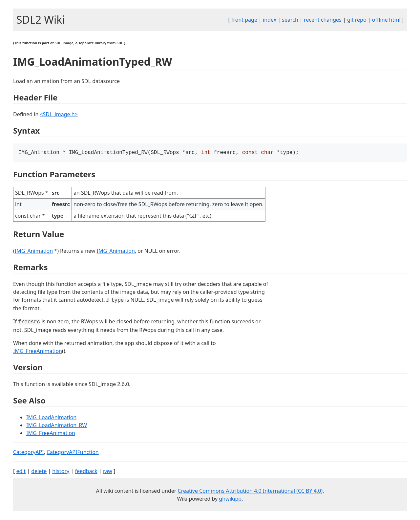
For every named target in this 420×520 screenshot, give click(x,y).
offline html (386, 20)
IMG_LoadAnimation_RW (57, 426)
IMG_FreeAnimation (38, 352)
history (61, 472)
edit (21, 472)
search (290, 20)
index (270, 20)
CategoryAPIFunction (73, 453)
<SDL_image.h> (59, 114)
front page (244, 20)
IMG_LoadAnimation (51, 418)
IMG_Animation (34, 251)
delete (39, 472)
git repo (357, 20)
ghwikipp (230, 499)
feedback (86, 472)
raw (108, 472)
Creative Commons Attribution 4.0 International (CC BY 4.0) (250, 491)
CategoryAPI (29, 453)
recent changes (323, 20)
